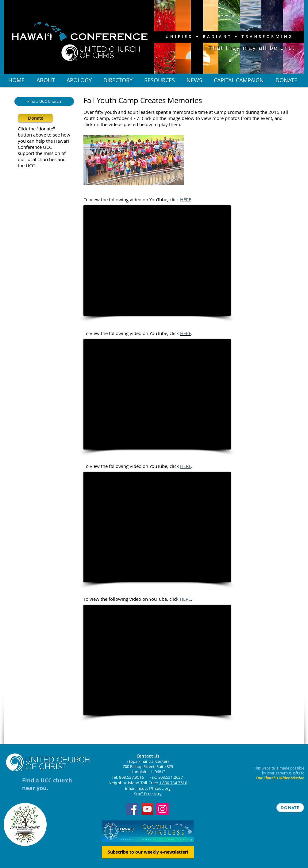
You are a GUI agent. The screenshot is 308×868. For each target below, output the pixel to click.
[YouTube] (147, 809)
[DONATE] (290, 808)
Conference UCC (35, 147)
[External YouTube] (157, 260)
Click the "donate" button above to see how (44, 132)
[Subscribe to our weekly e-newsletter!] (148, 852)
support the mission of (42, 153)
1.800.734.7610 (173, 783)
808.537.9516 (131, 777)
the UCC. (27, 165)
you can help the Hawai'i (44, 141)
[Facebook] (132, 809)
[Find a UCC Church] (44, 101)
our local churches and (42, 159)
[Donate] (35, 118)
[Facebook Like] (122, 738)
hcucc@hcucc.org (154, 788)
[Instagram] (162, 809)
